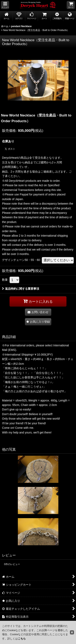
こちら (22, 639)
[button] (5, 5)
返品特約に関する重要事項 (21, 289)
